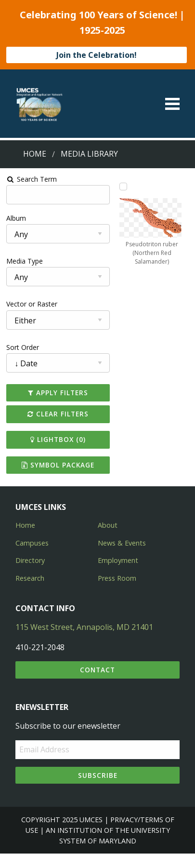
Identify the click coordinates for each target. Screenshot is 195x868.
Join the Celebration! (97, 55)
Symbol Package (58, 465)
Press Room (117, 578)
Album (16, 218)
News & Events (122, 543)
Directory (30, 560)
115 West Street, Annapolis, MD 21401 (84, 627)
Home (35, 154)
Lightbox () (58, 439)
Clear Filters (58, 414)
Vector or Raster (32, 304)
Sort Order (23, 347)
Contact (97, 670)
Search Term (32, 179)
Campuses (32, 543)
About (108, 525)
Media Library (89, 154)
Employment (118, 560)
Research (30, 578)
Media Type (25, 261)
